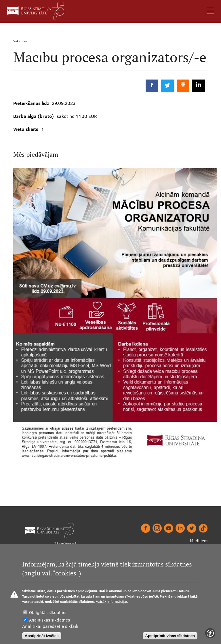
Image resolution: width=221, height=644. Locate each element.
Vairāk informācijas (112, 601)
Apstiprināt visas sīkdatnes (170, 636)
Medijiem (199, 541)
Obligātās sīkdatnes (48, 612)
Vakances (20, 41)
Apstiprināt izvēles (42, 636)
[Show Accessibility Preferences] (210, 633)
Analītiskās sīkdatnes (49, 620)
